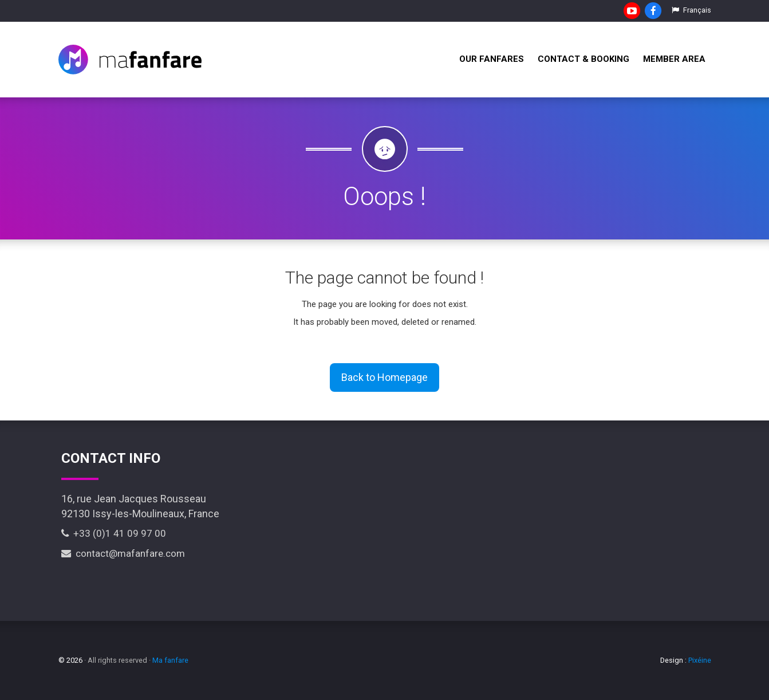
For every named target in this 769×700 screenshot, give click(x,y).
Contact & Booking (583, 59)
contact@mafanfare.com (123, 553)
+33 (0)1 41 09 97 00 (114, 533)
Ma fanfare (170, 660)
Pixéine (700, 660)
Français (691, 10)
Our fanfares (492, 59)
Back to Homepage (384, 377)
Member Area (674, 59)
